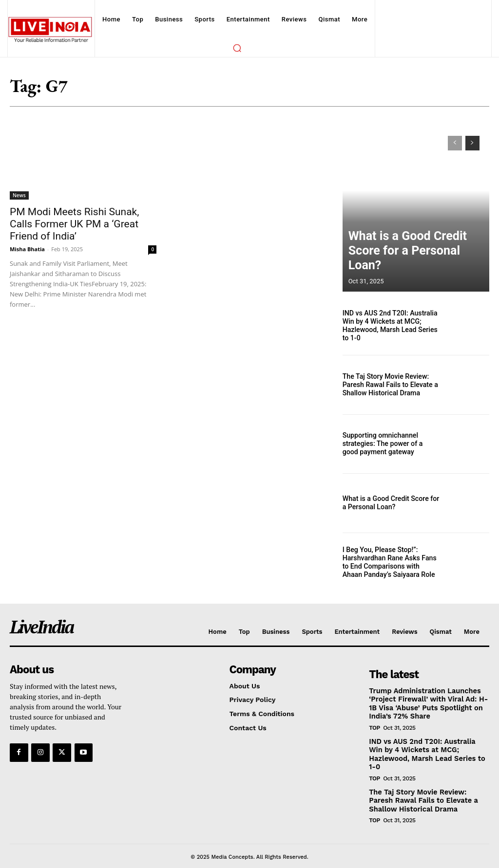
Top (374, 726)
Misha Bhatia (27, 249)
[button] (237, 48)
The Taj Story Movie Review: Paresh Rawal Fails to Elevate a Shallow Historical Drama (386, 385)
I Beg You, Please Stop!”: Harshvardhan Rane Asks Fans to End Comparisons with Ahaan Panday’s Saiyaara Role (389, 562)
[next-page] (472, 143)
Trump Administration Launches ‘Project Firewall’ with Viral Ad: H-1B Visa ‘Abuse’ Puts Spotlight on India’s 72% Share (426, 703)
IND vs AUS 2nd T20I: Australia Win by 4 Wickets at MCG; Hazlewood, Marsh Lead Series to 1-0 (390, 326)
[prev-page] (455, 143)
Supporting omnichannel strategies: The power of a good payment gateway (387, 444)
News (19, 195)
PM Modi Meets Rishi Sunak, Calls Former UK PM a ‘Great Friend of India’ (74, 224)
